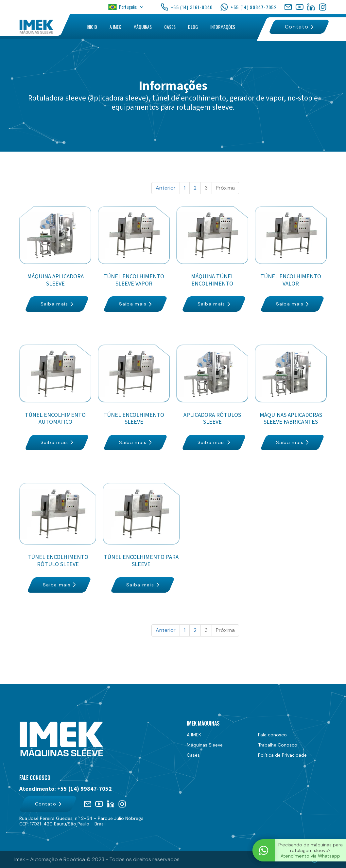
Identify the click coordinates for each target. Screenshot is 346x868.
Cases (193, 755)
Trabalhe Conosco (278, 745)
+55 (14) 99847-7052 (248, 7)
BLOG (193, 27)
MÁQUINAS (143, 27)
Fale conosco (272, 735)
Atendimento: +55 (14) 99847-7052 (66, 789)
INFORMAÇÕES (223, 27)
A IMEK (115, 27)
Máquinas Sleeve (205, 745)
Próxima (225, 188)
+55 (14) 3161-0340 (187, 7)
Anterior (166, 188)
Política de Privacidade (282, 755)
